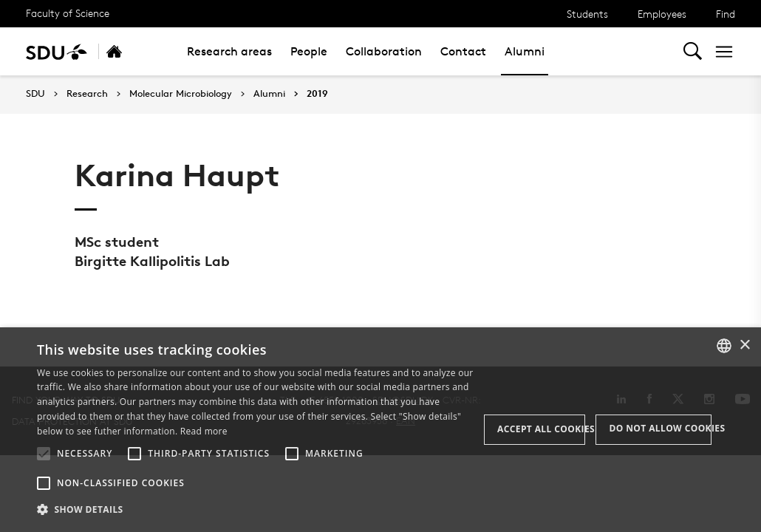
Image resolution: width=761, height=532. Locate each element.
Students (587, 14)
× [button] (744, 345)
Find (726, 14)
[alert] (380, 430)
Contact (463, 51)
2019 (317, 94)
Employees (662, 14)
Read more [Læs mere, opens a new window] (204, 431)
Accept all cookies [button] (541, 429)
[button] (44, 454)
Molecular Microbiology (181, 94)
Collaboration (384, 51)
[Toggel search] (693, 51)
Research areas (229, 51)
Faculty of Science (68, 13)
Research (87, 94)
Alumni (525, 51)
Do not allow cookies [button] (660, 428)
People (309, 51)
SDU (35, 93)
